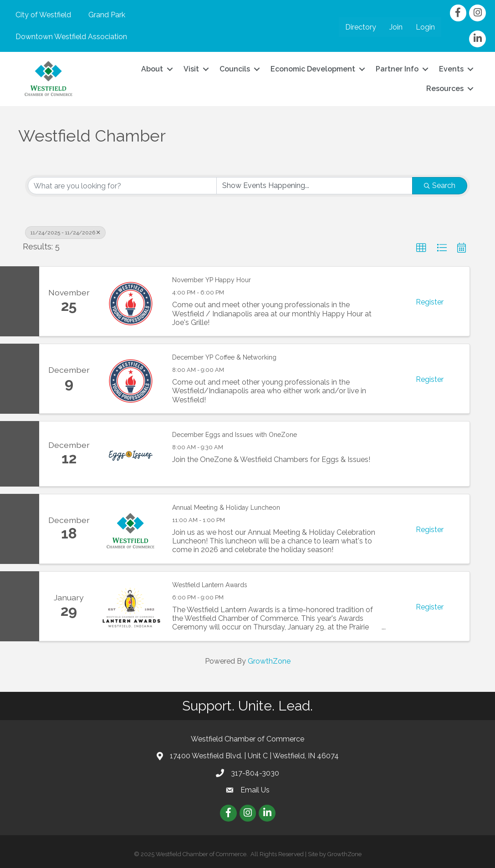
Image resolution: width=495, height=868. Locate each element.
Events (451, 69)
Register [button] (430, 302)
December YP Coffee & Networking (224, 357)
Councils (235, 69)
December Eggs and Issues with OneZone (235, 435)
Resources (445, 89)
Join (396, 27)
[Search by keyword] (122, 186)
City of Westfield (43, 15)
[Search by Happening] (314, 186)
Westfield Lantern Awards (210, 585)
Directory (361, 27)
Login (425, 27)
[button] (421, 248)
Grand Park (107, 15)
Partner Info (397, 69)
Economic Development (313, 69)
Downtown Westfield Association (71, 37)
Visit (191, 69)
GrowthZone (269, 661)
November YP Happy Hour (212, 280)
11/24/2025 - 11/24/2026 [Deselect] (65, 233)
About (152, 69)
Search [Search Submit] (440, 185)
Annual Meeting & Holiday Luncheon (226, 508)
